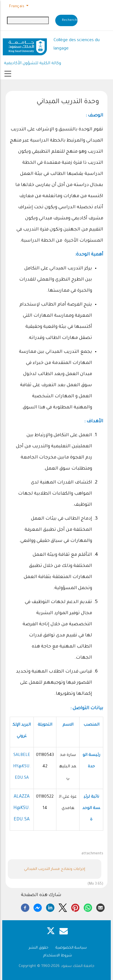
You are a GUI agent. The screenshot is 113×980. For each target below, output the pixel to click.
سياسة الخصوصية (71, 948)
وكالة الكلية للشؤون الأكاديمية (33, 64)
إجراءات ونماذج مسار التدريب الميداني (55, 869)
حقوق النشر (39, 948)
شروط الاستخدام (58, 956)
